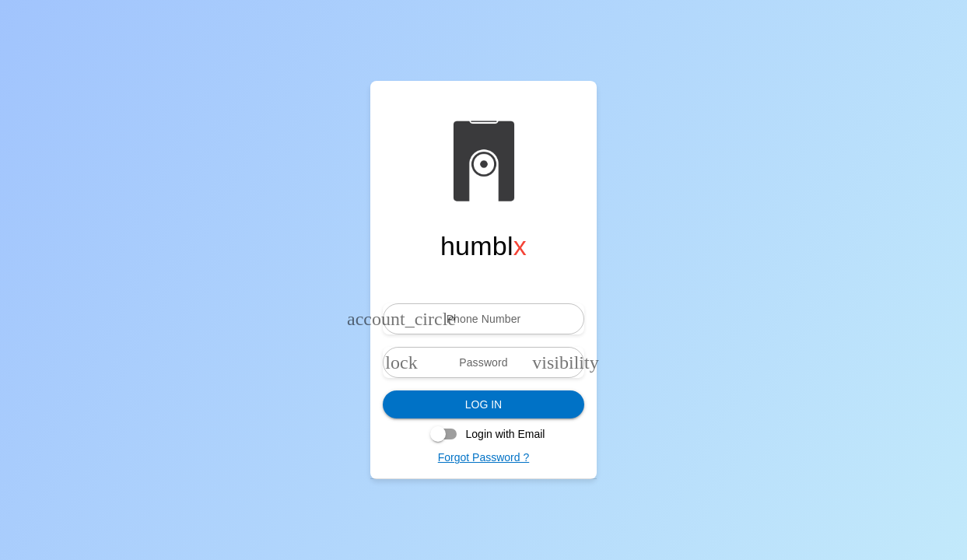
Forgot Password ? (484, 457)
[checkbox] (484, 434)
